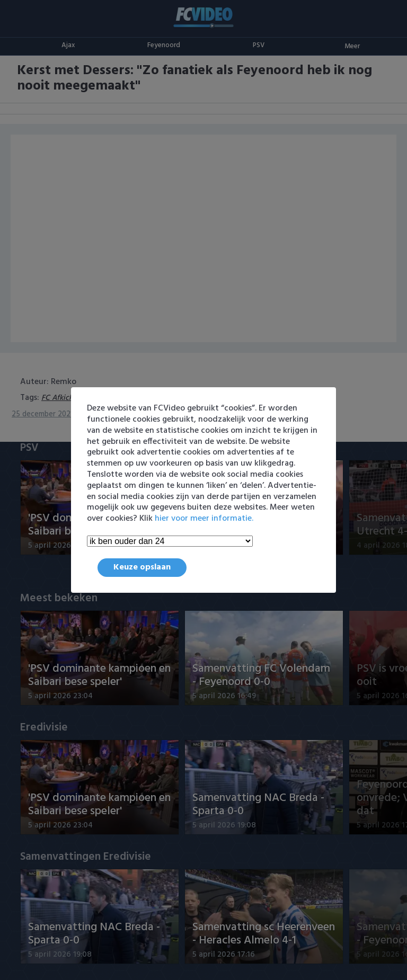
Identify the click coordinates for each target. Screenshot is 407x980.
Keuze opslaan (142, 567)
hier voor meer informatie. (204, 519)
